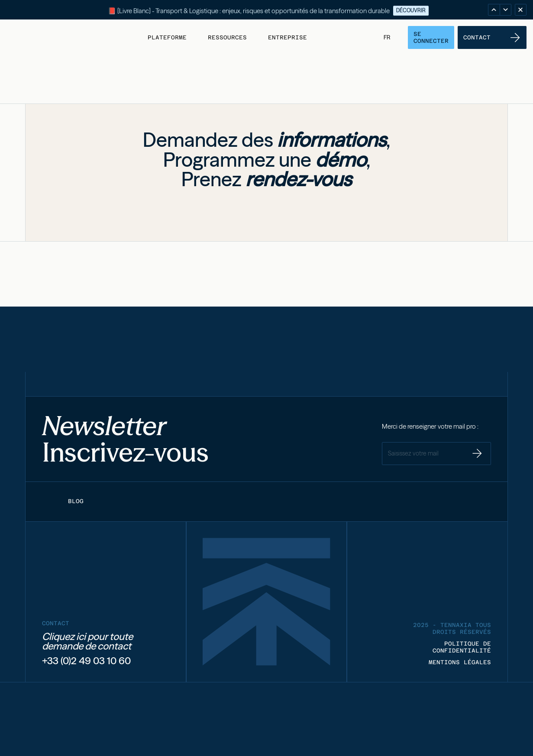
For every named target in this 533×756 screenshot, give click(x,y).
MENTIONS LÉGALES (460, 662)
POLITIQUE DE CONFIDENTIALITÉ (462, 647)
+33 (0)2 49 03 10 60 (86, 661)
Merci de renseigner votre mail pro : (430, 426)
